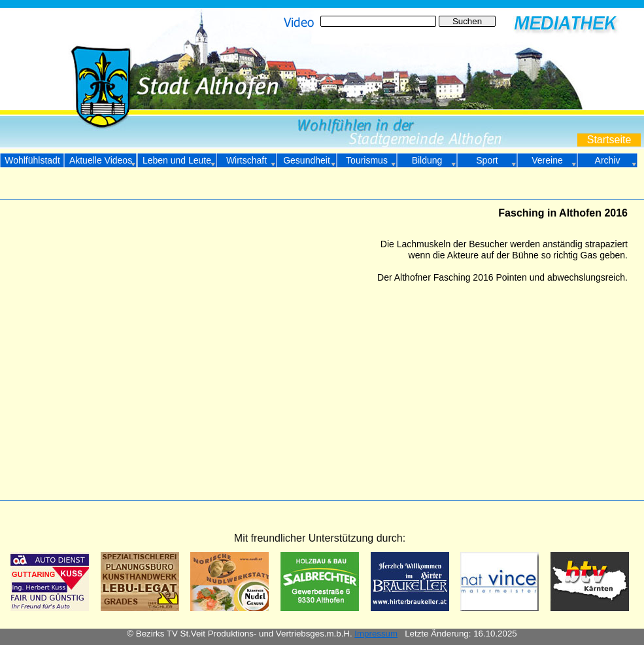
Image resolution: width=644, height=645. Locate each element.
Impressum (376, 634)
